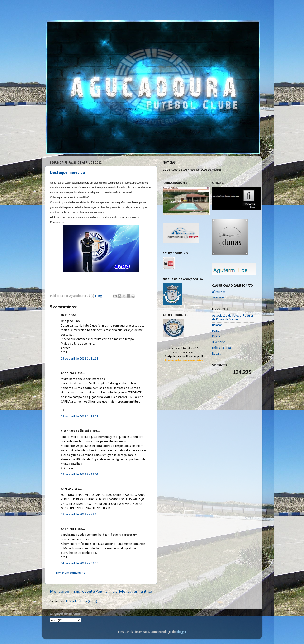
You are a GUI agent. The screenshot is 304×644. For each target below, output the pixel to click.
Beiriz (216, 331)
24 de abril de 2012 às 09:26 (80, 563)
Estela (216, 337)
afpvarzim (219, 292)
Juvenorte (219, 342)
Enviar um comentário (71, 573)
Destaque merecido (68, 173)
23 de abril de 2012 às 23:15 (80, 514)
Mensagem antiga (135, 592)
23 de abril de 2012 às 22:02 (80, 475)
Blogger (181, 632)
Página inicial (107, 592)
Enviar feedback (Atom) (82, 601)
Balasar (217, 325)
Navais (216, 354)
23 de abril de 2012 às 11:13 (80, 359)
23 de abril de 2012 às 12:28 (80, 417)
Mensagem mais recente (72, 592)
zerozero (218, 298)
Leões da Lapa (221, 348)
